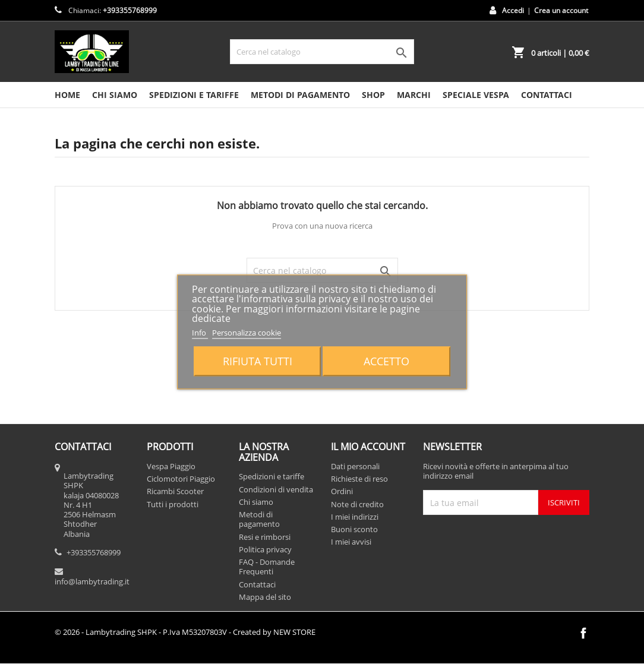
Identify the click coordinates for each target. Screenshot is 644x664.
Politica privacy (265, 549)
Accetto (386, 361)
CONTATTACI (547, 95)
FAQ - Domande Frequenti (267, 567)
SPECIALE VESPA (476, 95)
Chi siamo (115, 95)
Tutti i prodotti (173, 504)
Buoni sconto (354, 529)
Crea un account (561, 10)
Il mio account (368, 447)
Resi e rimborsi (265, 537)
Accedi (513, 10)
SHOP (373, 95)
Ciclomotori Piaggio (181, 479)
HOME (67, 95)
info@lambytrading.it (92, 581)
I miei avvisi (351, 542)
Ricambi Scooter (175, 491)
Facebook (583, 633)
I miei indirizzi (355, 517)
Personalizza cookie (247, 333)
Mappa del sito (265, 597)
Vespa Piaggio (171, 466)
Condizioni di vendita (276, 489)
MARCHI (414, 95)
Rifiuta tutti (258, 361)
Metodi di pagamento (300, 95)
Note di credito (357, 504)
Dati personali (355, 466)
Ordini (342, 491)
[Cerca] (322, 52)
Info (200, 333)
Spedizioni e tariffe (194, 95)
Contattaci (257, 584)
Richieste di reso (359, 479)
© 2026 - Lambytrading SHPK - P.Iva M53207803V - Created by (185, 632)
